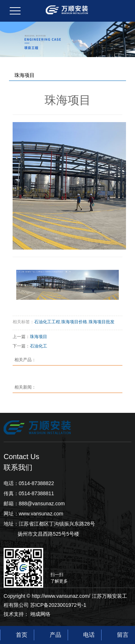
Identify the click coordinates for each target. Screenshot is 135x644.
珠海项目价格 (74, 322)
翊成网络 (40, 614)
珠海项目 (39, 337)
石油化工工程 (47, 322)
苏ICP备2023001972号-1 (58, 605)
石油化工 (39, 346)
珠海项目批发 (102, 322)
